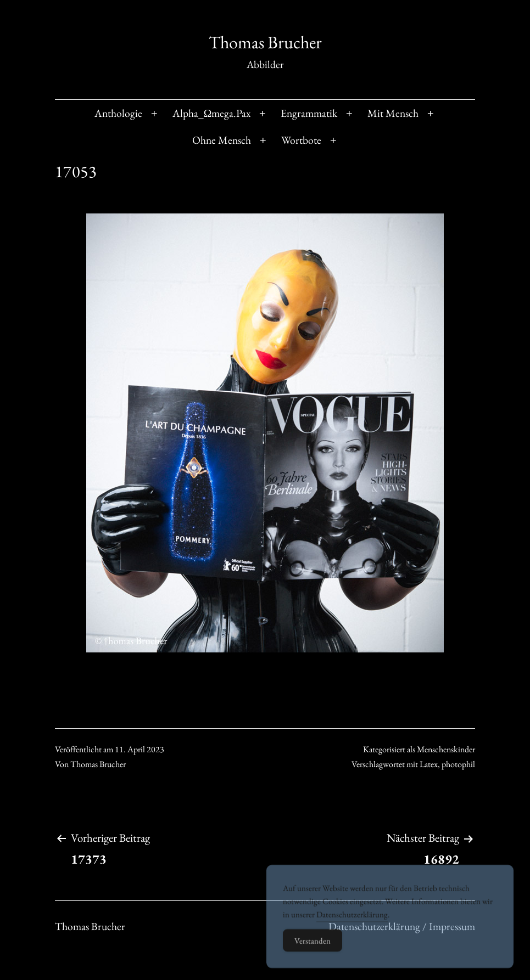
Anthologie (118, 113)
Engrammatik (309, 113)
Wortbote (301, 140)
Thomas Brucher (265, 42)
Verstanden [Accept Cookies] (313, 953)
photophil (458, 764)
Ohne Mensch (222, 140)
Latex (429, 764)
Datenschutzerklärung (352, 927)
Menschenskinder (446, 749)
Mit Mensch (393, 113)
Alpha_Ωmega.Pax (212, 113)
